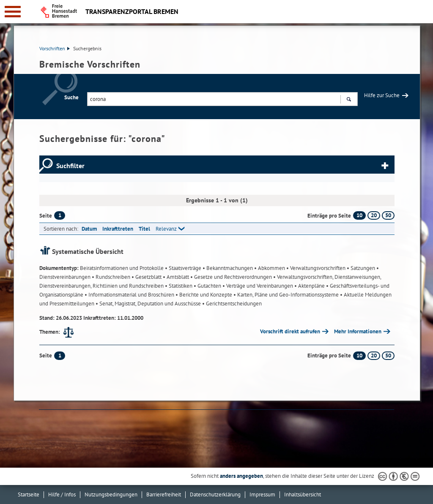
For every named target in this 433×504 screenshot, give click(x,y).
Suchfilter (70, 166)
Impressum (262, 494)
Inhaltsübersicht (303, 494)
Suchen (349, 100)
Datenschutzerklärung (215, 494)
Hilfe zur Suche (382, 95)
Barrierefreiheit (164, 494)
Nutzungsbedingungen (111, 494)
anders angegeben (241, 476)
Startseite (29, 494)
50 (388, 215)
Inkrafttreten (118, 229)
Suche (71, 97)
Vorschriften (55, 48)
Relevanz (166, 229)
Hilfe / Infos (62, 494)
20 (374, 215)
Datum (89, 229)
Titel (144, 229)
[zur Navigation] (13, 12)
